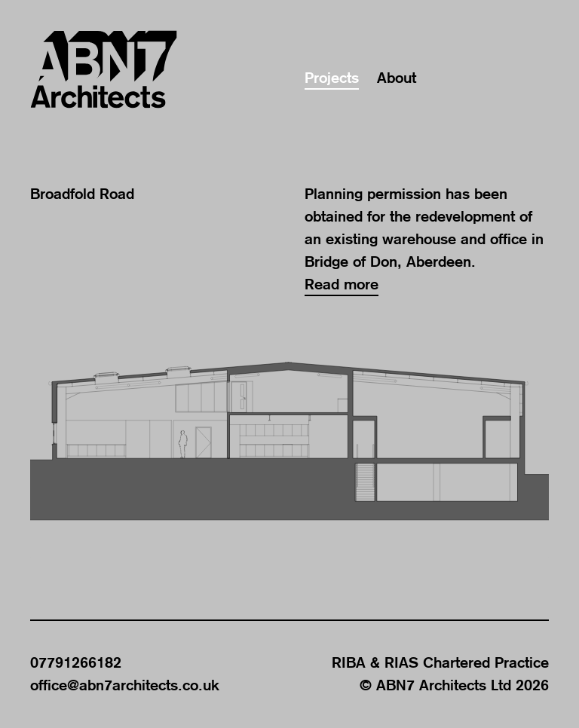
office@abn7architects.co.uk (125, 685)
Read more (342, 284)
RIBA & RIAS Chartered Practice (440, 662)
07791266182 (76, 662)
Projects (332, 78)
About (397, 78)
